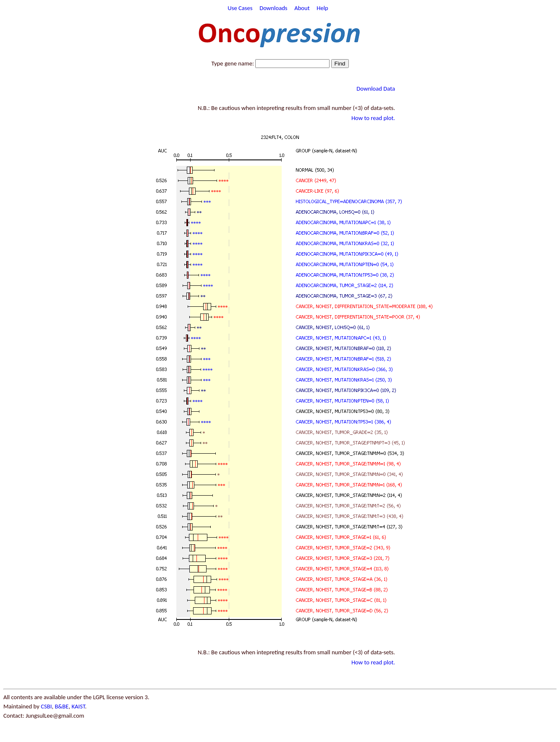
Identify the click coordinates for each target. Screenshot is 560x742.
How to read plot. (373, 118)
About (302, 8)
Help (322, 8)
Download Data (376, 89)
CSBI (46, 706)
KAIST (78, 706)
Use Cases (240, 8)
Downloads (273, 8)
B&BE (61, 706)
